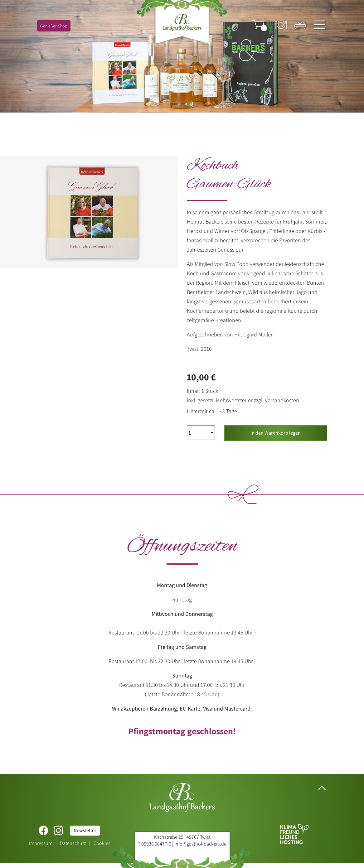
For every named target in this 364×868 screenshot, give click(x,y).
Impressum (41, 843)
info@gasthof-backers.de (200, 844)
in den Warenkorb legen (276, 433)
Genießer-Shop (54, 26)
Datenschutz (73, 843)
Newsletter (85, 830)
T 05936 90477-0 (155, 844)
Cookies (102, 843)
